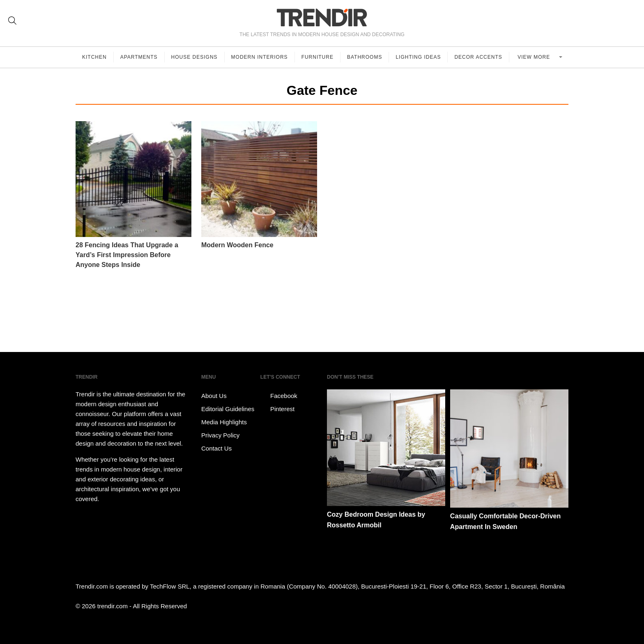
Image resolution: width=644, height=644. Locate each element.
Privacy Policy (220, 435)
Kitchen (94, 57)
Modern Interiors (260, 57)
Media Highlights (224, 422)
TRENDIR (322, 17)
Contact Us (216, 448)
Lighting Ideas (418, 57)
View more (535, 57)
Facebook (279, 396)
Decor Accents (478, 57)
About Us (214, 396)
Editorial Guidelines (228, 409)
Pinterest (277, 409)
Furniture (317, 57)
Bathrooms (365, 57)
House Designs (194, 57)
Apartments (139, 57)
